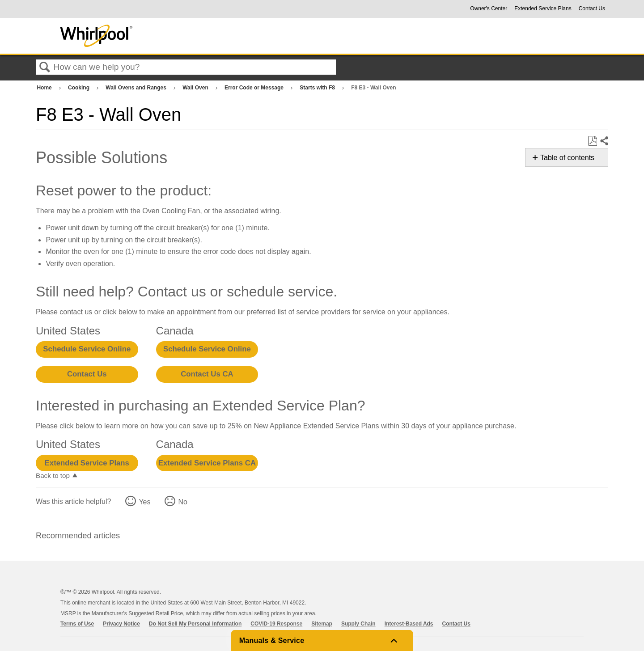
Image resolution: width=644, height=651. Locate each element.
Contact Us (592, 8)
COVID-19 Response (276, 624)
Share (604, 141)
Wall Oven (196, 88)
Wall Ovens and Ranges (137, 88)
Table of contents (567, 158)
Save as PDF (592, 141)
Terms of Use (77, 624)
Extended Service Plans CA (207, 463)
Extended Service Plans (543, 8)
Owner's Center (489, 8)
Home (45, 88)
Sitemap (322, 624)
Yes (144, 502)
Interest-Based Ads (409, 624)
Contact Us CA (207, 374)
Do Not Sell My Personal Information (195, 624)
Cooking (79, 88)
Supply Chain (358, 624)
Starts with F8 (318, 88)
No (182, 502)
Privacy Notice (121, 624)
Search (45, 68)
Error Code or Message (255, 88)
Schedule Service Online (87, 349)
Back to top (53, 476)
